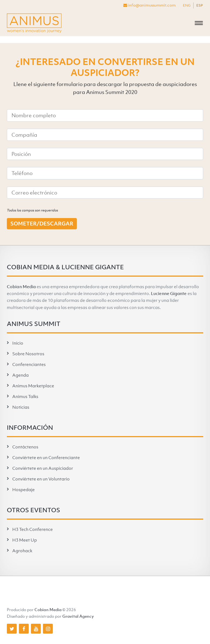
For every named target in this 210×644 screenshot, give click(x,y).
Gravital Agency (78, 616)
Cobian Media (21, 287)
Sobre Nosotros (28, 354)
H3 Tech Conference (33, 529)
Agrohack (22, 551)
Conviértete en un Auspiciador (43, 468)
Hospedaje (24, 490)
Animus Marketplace (33, 386)
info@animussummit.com (149, 5)
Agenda (21, 375)
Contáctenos (25, 447)
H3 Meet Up (25, 540)
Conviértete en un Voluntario (41, 479)
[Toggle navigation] (199, 23)
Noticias (21, 407)
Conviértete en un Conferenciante (46, 457)
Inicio (18, 343)
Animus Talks (25, 396)
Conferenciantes (29, 364)
